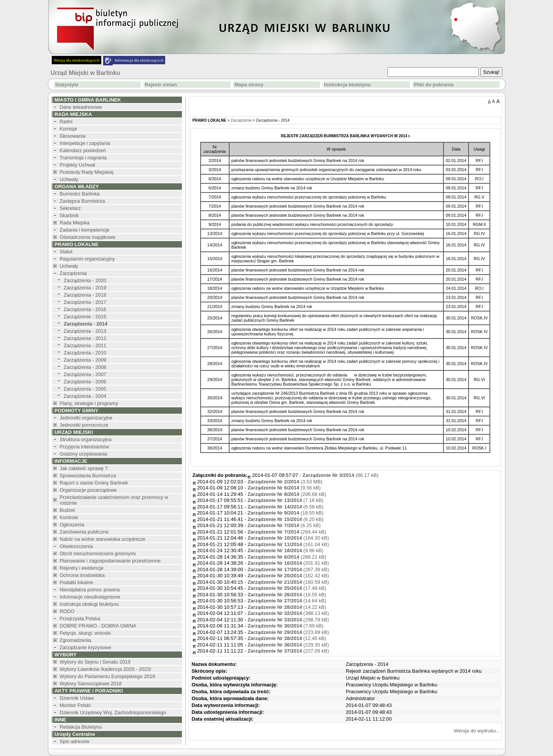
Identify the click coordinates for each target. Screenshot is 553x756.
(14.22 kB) (287, 607)
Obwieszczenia (76, 546)
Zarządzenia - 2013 (85, 331)
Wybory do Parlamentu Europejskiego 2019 (108, 676)
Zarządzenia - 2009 (85, 360)
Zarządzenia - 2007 (85, 374)
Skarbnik (69, 215)
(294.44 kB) (287, 532)
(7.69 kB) (285, 626)
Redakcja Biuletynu (81, 727)
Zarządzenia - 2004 (85, 396)
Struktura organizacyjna (86, 439)
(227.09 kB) (288, 651)
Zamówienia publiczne (84, 532)
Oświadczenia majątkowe (88, 237)
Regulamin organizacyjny (87, 259)
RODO (67, 611)
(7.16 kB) (285, 500)
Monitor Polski (75, 705)
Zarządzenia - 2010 (85, 353)
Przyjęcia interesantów (84, 447)
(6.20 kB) (285, 519)
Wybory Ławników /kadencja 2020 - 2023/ (106, 669)
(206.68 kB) (287, 494)
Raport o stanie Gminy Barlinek (94, 483)
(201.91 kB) (288, 563)
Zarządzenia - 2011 (85, 345)
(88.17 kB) (340, 475)
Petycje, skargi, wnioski (85, 633)
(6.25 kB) (284, 525)
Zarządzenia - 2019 (85, 288)
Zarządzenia (73, 273)
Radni (66, 121)
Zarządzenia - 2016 (85, 309)
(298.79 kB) (288, 620)
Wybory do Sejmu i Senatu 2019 (95, 662)
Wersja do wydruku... (477, 731)
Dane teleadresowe (81, 107)
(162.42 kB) (288, 576)
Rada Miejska (75, 223)
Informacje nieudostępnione (90, 597)
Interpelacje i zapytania (85, 143)
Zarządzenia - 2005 (85, 389)
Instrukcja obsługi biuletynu (89, 604)
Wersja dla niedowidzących (77, 60)
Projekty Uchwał (77, 165)
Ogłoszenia (72, 525)
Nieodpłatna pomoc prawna (90, 590)
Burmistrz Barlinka (80, 194)
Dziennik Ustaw (77, 698)
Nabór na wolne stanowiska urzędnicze (103, 539)
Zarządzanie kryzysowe (86, 647)
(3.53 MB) (285, 482)
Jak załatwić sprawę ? (84, 468)
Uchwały (69, 179)
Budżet (67, 510)
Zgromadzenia (76, 640)
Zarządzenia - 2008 (85, 367)
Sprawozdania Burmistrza (88, 476)
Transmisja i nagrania (83, 158)
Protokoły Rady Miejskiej (87, 172)
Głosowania (73, 136)
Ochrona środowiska (82, 575)
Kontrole (69, 517)
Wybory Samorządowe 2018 (91, 684)
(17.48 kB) (287, 588)
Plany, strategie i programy (89, 403)
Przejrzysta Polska (80, 619)
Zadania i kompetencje (85, 230)
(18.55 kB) (285, 513)
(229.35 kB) (288, 645)
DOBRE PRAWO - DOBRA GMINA (98, 626)
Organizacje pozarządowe (88, 490)
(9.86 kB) (285, 550)
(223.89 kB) (288, 632)
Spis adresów (75, 741)
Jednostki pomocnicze (84, 425)
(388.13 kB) (288, 613)
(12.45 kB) (287, 638)
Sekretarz (70, 208)
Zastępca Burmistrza (82, 201)
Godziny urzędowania (84, 454)
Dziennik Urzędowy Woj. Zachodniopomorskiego (113, 712)
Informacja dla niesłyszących (139, 60)
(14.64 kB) (287, 601)
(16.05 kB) (287, 595)
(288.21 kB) (287, 557)
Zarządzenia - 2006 (85, 382)
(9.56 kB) (284, 488)
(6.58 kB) (285, 507)
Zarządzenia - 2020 (85, 280)
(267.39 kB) (288, 569)
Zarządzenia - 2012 (85, 338)
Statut (66, 252)
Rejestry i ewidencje (82, 568)
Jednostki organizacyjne (86, 418)
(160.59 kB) (288, 582)
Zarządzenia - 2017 (85, 302)
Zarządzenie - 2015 (85, 317)
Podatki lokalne (76, 582)
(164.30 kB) (288, 538)
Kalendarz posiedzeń (83, 150)
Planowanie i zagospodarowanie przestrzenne (110, 561)
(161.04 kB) (288, 544)
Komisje (69, 129)
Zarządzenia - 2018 (85, 295)
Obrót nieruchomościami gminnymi (98, 553)
